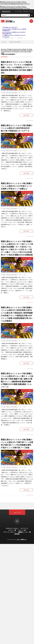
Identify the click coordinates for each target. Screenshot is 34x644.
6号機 (4, 93)
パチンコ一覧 (22, 530)
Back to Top (17, 513)
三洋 (25, 93)
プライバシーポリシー (10, 532)
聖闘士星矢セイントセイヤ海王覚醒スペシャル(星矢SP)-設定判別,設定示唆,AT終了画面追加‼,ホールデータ (17, 128)
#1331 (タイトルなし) (12, 528)
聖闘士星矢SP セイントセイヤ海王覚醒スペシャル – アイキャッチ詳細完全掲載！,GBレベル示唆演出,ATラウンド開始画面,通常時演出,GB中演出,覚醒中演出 (17, 67)
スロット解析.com (22, 539)
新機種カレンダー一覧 (24, 532)
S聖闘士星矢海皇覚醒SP (12, 93)
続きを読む (26, 115)
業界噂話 (17, 534)
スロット (20, 93)
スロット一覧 (12, 530)
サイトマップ (24, 528)
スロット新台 (28, 76)
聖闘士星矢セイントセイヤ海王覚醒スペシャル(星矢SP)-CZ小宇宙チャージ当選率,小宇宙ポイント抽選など (17, 186)
